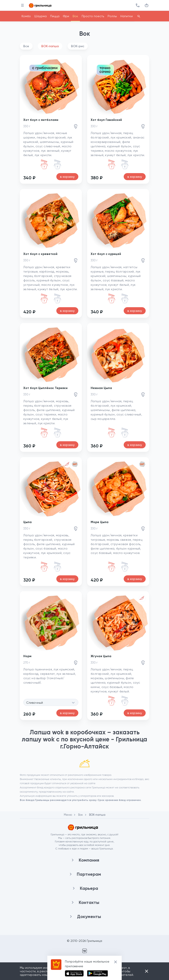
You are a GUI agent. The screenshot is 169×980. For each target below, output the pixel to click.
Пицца (55, 16)
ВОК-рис (78, 46)
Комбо (26, 16)
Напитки (127, 16)
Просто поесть (93, 16)
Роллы (112, 16)
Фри (66, 16)
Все (26, 46)
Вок (75, 16)
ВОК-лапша (50, 46)
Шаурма (40, 16)
